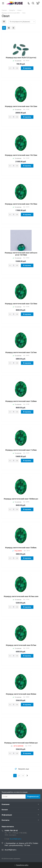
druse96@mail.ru (10, 850)
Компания (6, 804)
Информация (7, 815)
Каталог (5, 810)
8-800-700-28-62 (11, 831)
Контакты (6, 820)
